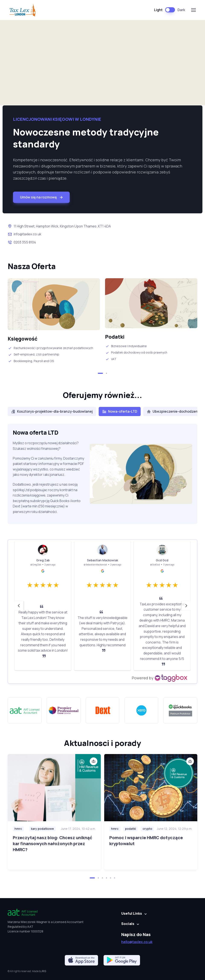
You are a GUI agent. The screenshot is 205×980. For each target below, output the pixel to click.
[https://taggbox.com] (160, 678)
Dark (181, 10)
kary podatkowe (42, 829)
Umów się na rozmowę (42, 197)
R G (44, 971)
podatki (131, 829)
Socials (128, 924)
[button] (100, 373)
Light (158, 10)
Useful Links (132, 913)
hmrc (18, 829)
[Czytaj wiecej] (54, 788)
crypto (147, 829)
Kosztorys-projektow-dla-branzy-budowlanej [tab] (52, 411)
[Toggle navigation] (193, 10)
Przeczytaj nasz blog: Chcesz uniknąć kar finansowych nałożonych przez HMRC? (53, 844)
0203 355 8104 (25, 242)
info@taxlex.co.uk (27, 234)
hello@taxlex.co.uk (137, 942)
